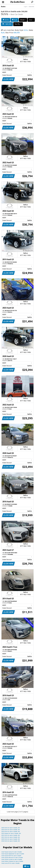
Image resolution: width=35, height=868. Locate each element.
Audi (15, 20)
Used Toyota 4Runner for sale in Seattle (12, 858)
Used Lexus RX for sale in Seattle (10, 863)
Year (31, 20)
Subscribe (31, 7)
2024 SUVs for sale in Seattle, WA (11, 830)
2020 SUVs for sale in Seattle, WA (11, 839)
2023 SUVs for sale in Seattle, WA (11, 832)
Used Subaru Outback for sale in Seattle (12, 861)
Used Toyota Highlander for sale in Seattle (13, 854)
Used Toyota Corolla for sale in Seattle (12, 859)
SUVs (6, 20)
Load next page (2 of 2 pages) (17, 812)
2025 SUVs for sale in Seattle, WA (11, 828)
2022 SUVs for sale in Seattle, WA (11, 835)
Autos (3, 7)
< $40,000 (7, 24)
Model (23, 20)
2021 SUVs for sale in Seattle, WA (11, 837)
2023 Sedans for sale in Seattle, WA (11, 833)
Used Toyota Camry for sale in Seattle (12, 852)
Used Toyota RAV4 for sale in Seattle (11, 856)
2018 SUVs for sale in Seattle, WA (11, 841)
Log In (26, 7)
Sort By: (18, 24)
